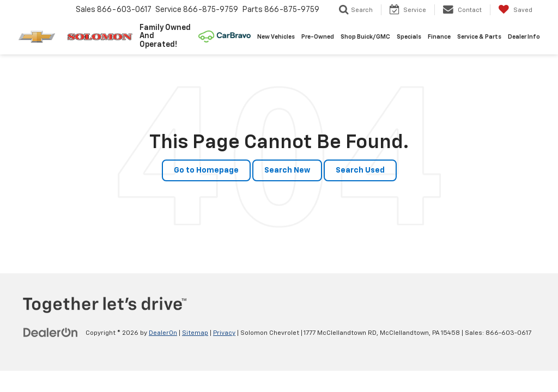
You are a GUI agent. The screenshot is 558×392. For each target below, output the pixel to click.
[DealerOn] (51, 333)
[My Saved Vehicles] (515, 10)
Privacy (224, 333)
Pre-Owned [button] (318, 37)
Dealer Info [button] (524, 37)
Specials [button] (409, 37)
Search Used (360, 170)
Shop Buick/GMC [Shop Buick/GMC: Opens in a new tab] (365, 37)
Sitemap (195, 333)
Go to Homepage (206, 170)
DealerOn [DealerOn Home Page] (163, 333)
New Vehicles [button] (276, 37)
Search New (287, 170)
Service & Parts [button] (479, 37)
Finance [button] (439, 37)
